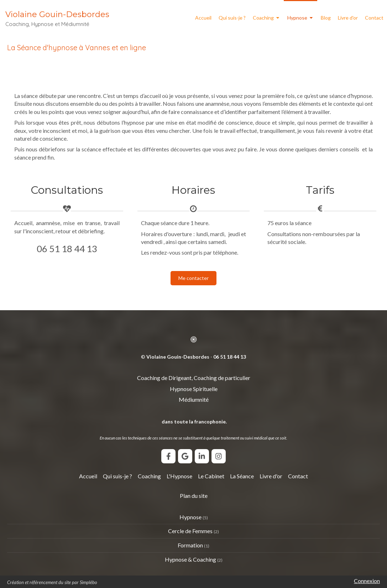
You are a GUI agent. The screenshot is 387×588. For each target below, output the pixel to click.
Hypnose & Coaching (190, 559)
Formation (190, 545)
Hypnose (190, 517)
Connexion (367, 581)
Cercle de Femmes (190, 531)
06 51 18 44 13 (67, 249)
